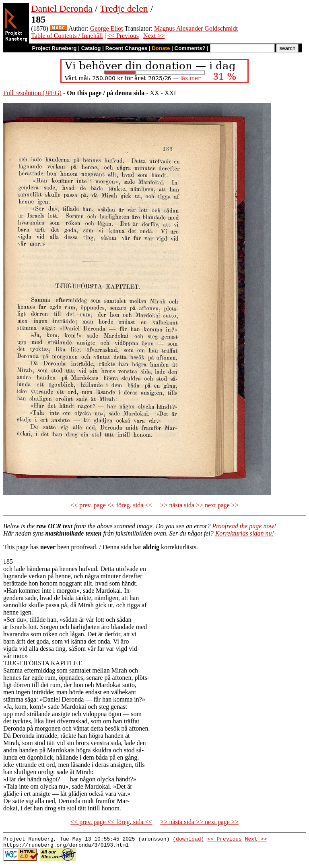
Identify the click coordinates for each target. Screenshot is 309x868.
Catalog (91, 48)
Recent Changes (126, 48)
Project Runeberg (54, 48)
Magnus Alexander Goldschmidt (196, 28)
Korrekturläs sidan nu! (245, 533)
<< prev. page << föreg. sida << (111, 505)
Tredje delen (124, 8)
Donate (161, 48)
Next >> (154, 36)
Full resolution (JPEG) (32, 93)
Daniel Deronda (62, 8)
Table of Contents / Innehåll (67, 36)
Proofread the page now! (244, 526)
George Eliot (107, 28)
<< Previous (123, 36)
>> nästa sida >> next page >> (199, 505)
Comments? (190, 48)
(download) (188, 840)
